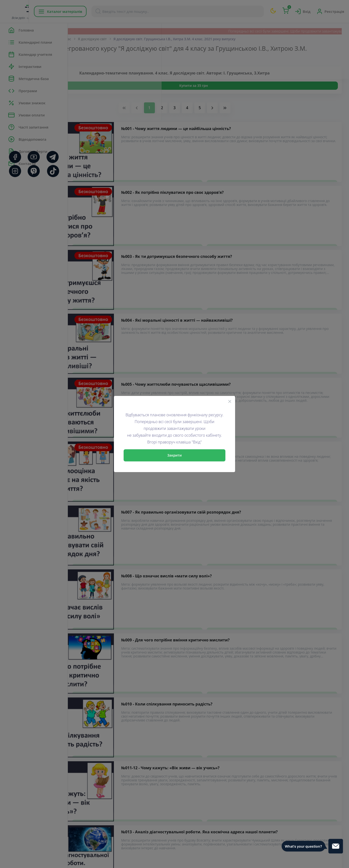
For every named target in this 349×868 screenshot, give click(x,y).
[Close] (230, 401)
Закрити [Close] (174, 455)
